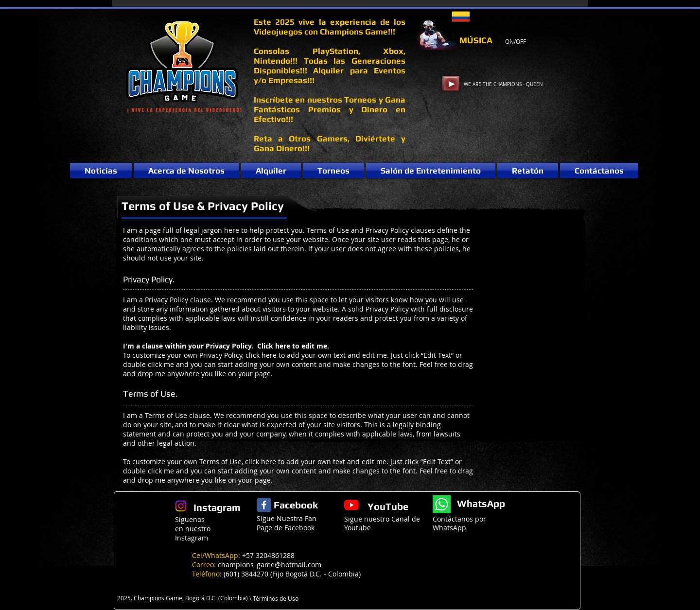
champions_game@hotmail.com (270, 565)
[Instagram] (181, 506)
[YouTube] (351, 505)
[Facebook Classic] (264, 505)
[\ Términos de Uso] (277, 599)
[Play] (451, 84)
